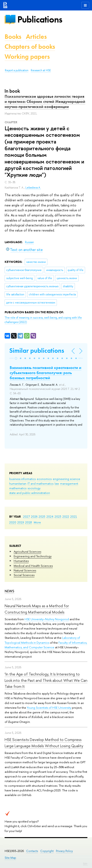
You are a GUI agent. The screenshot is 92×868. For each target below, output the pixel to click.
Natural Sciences (25, 570)
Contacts (32, 851)
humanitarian (18, 483)
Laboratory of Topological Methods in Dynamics (42, 640)
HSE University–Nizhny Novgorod (47, 619)
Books (13, 37)
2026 (34, 516)
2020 (13, 522)
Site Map (10, 858)
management (69, 483)
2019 (21, 522)
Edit (85, 864)
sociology (34, 488)
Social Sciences (24, 575)
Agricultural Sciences (27, 551)
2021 (74, 516)
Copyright (47, 851)
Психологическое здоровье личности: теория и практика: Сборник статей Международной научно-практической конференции (45, 101)
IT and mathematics (40, 483)
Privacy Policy (64, 851)
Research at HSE (41, 70)
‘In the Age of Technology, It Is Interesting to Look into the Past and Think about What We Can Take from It (46, 680)
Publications (40, 19)
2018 (29, 522)
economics (44, 479)
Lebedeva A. (33, 188)
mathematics (18, 488)
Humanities (21, 561)
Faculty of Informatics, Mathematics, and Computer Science (46, 645)
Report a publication (17, 70)
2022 (66, 516)
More (37, 522)
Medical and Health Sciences (33, 566)
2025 (42, 516)
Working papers (27, 57)
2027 (26, 516)
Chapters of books (30, 47)
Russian (29, 242)
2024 (50, 516)
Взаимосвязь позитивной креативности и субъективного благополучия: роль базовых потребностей (46, 373)
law (57, 483)
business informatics (22, 479)
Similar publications (37, 351)
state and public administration (30, 493)
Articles (36, 37)
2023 (58, 516)
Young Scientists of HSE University (49, 708)
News (9, 591)
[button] (16, 358)
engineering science (66, 479)
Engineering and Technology (33, 556)
